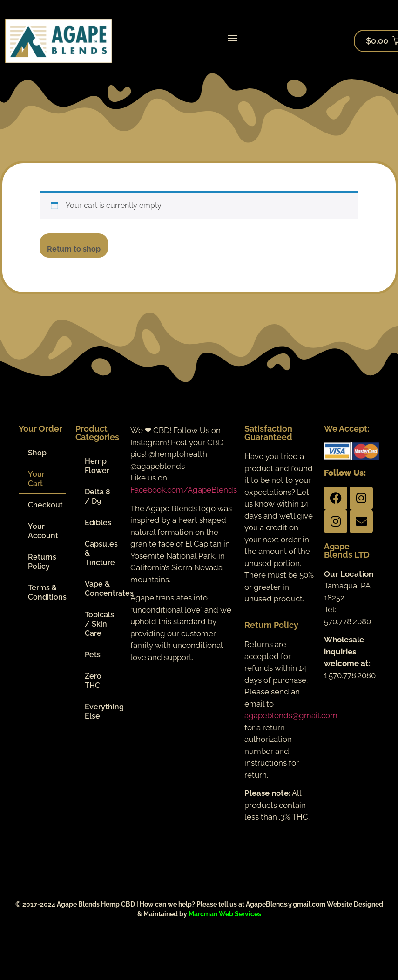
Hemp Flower (97, 466)
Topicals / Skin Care (99, 624)
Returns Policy (42, 562)
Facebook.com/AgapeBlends (184, 490)
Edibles (98, 523)
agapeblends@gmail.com (291, 715)
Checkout (45, 505)
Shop (37, 453)
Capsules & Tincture (101, 553)
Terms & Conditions (47, 592)
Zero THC (93, 681)
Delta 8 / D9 (98, 497)
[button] (233, 37)
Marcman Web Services (225, 914)
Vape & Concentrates (103, 589)
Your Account (43, 531)
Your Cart (36, 479)
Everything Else (103, 711)
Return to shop (74, 249)
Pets (93, 655)
